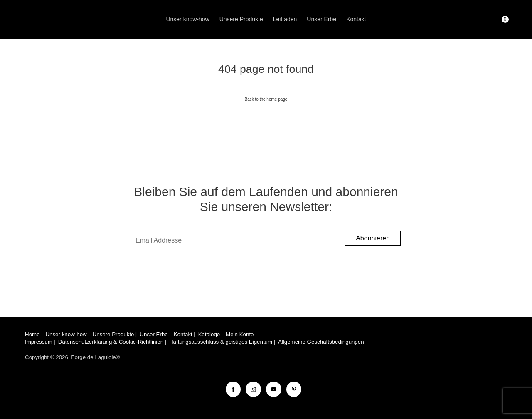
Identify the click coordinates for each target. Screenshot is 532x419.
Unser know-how (187, 19)
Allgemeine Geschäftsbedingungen (321, 342)
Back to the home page (266, 99)
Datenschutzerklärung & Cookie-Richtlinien (111, 342)
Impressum (39, 342)
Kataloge (209, 334)
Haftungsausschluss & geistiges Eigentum (221, 342)
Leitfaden (285, 19)
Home (32, 334)
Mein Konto (240, 334)
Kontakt (356, 19)
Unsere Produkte (241, 19)
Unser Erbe (321, 19)
